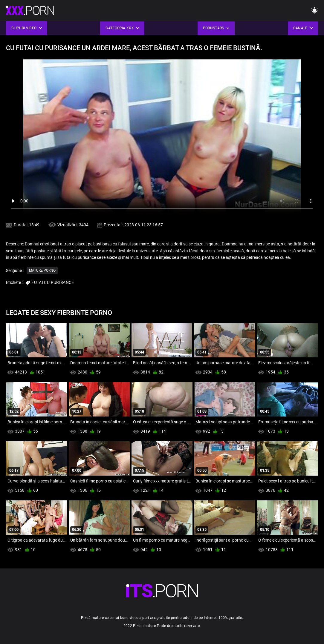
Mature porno (42, 270)
